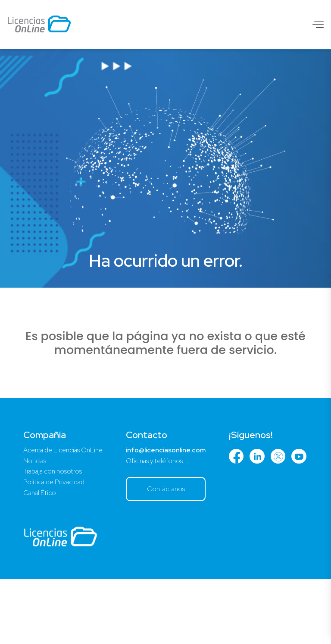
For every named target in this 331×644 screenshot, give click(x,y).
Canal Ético (41, 557)
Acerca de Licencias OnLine (66, 512)
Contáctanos (174, 552)
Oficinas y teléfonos (163, 523)
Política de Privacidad (56, 546)
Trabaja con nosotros (55, 535)
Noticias (35, 523)
